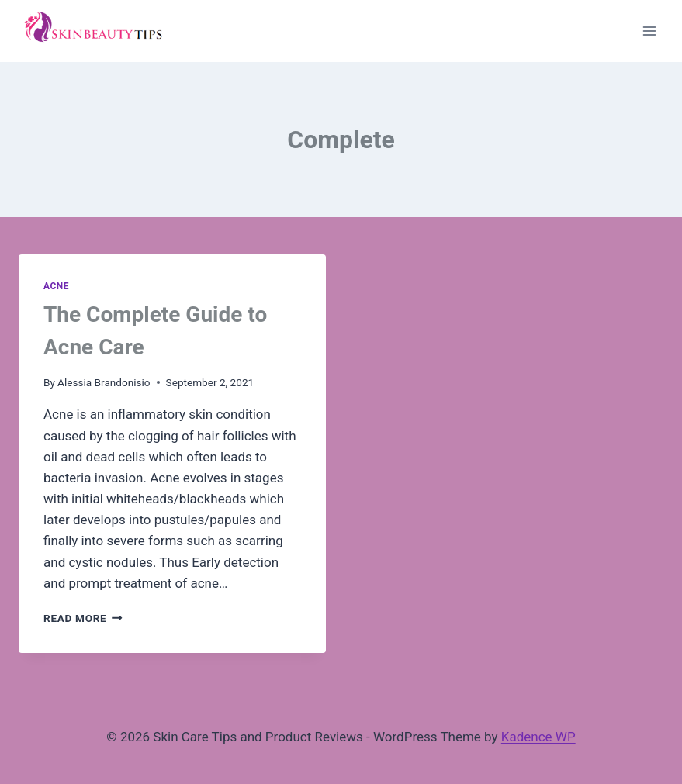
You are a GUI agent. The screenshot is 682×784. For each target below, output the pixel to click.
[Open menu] (649, 31)
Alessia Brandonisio (104, 382)
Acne (56, 286)
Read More (83, 618)
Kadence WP (538, 737)
